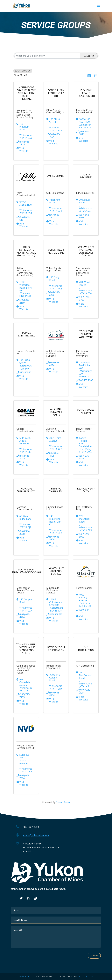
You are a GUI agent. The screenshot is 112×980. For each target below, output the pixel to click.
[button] (89, 76)
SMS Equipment (55, 193)
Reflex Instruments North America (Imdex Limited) (25, 272)
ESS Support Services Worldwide (83, 353)
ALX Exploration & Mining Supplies (55, 353)
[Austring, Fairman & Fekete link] (56, 412)
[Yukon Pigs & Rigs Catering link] (56, 251)
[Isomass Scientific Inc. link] (26, 334)
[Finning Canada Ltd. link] (56, 490)
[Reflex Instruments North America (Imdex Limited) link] (26, 251)
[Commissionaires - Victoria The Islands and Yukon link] (26, 649)
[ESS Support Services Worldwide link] (86, 334)
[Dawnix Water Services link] (86, 412)
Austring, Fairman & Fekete (56, 430)
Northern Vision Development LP (26, 747)
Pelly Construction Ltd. (26, 194)
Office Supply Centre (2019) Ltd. (56, 111)
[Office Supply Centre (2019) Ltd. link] (56, 93)
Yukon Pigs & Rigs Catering (54, 269)
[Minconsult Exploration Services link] (56, 571)
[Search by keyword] (47, 56)
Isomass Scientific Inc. (26, 352)
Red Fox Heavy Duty (84, 508)
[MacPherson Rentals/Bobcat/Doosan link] (26, 571)
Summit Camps (84, 588)
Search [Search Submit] (89, 56)
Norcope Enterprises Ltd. (25, 508)
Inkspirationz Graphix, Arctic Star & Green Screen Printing (25, 114)
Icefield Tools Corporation (54, 667)
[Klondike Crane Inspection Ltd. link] (86, 93)
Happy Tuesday (86, 977)
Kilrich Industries (85, 193)
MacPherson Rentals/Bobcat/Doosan (25, 590)
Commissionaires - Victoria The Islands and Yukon (26, 669)
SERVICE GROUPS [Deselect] (23, 71)
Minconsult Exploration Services (53, 590)
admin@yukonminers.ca (36, 835)
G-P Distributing (85, 666)
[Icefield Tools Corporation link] (56, 649)
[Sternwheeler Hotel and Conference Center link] (86, 251)
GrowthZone (63, 802)
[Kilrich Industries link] (86, 176)
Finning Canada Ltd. (55, 508)
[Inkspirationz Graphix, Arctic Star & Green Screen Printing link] (26, 93)
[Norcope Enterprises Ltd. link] (26, 490)
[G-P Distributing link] (86, 649)
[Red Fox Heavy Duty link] (86, 490)
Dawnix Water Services (84, 430)
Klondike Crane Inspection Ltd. (84, 111)
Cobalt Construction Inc (26, 430)
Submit (94, 956)
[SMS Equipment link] (56, 176)
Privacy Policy (26, 977)
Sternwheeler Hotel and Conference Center (83, 272)
